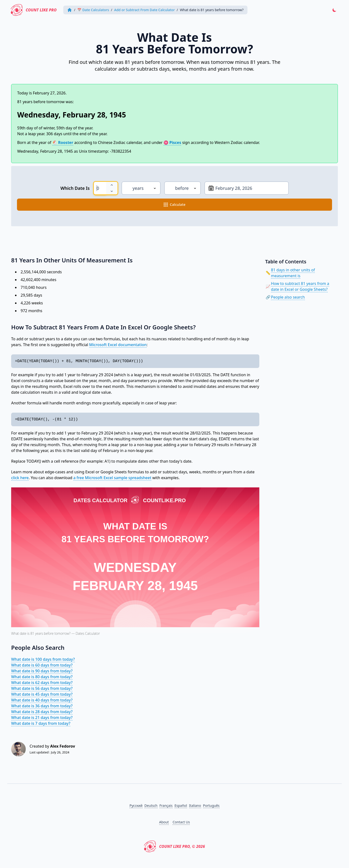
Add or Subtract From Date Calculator (144, 10)
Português (211, 805)
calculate (175, 205)
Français (166, 805)
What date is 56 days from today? (42, 688)
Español (181, 805)
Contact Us (181, 822)
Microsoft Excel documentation (118, 345)
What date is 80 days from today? (42, 677)
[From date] (247, 188)
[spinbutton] (100, 188)
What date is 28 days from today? (42, 712)
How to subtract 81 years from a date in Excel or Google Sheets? (300, 286)
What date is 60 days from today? (42, 665)
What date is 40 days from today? (42, 700)
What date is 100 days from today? (43, 659)
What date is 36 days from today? (42, 706)
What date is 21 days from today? (42, 718)
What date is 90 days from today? (42, 671)
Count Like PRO (34, 10)
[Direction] (182, 188)
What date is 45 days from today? (42, 694)
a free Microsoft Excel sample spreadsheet (112, 478)
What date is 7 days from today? (41, 723)
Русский (136, 805)
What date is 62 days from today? (42, 683)
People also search (288, 297)
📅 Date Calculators (93, 10)
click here (20, 478)
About (164, 822)
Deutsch (151, 805)
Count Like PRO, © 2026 (174, 846)
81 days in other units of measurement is (293, 273)
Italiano (195, 805)
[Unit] (141, 188)
